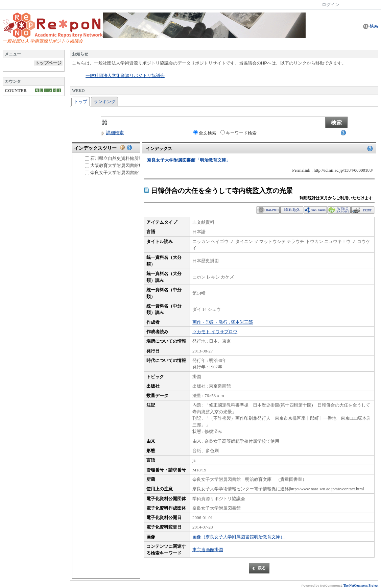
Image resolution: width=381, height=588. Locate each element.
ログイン (331, 5)
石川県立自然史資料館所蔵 (114, 158)
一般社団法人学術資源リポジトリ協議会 (125, 76)
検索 (371, 26)
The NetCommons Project (361, 586)
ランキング (105, 102)
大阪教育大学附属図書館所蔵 (116, 165)
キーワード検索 (239, 133)
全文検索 (205, 133)
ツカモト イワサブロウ (215, 332)
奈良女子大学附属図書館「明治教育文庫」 (129, 173)
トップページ (48, 63)
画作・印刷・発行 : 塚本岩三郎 (223, 322)
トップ (81, 102)
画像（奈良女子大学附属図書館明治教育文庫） (239, 537)
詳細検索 (112, 133)
